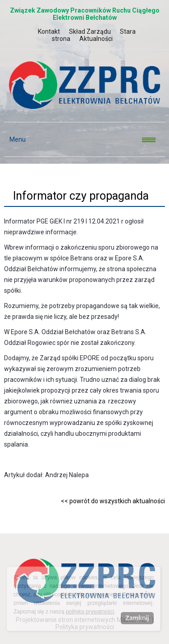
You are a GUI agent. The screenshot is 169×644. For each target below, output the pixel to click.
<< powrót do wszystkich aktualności (113, 501)
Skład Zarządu (90, 31)
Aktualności (96, 39)
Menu (15, 139)
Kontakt (49, 31)
